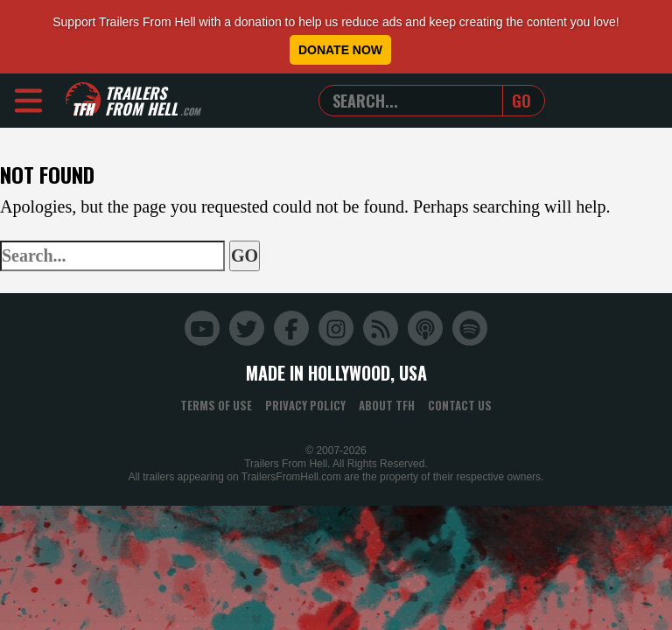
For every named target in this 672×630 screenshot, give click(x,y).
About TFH (387, 405)
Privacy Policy (305, 405)
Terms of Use (216, 405)
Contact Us (460, 405)
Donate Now (340, 50)
